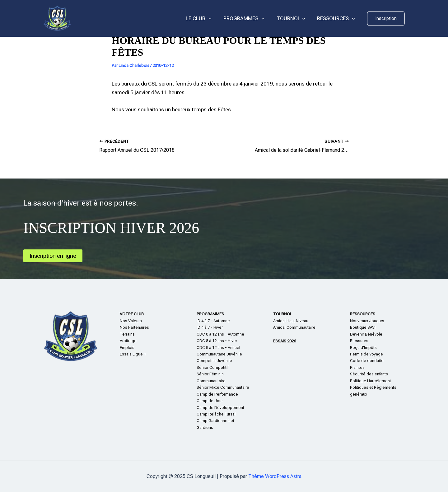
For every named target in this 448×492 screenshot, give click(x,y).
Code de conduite (367, 361)
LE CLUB (203, 19)
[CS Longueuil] (57, 18)
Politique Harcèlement (371, 381)
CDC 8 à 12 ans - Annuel (218, 348)
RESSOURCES (337, 19)
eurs (380, 321)
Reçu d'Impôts (363, 348)
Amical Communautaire (294, 327)
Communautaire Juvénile (219, 354)
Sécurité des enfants (369, 374)
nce (234, 394)
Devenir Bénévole (366, 334)
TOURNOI (293, 19)
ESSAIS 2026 (285, 341)
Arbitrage (128, 341)
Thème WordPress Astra (275, 476)
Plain (354, 367)
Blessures (359, 341)
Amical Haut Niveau (291, 321)
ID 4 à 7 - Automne (213, 321)
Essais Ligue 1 (133, 354)
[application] (213, 19)
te (361, 367)
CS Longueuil (103, 18)
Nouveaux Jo (362, 321)
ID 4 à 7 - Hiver (210, 327)
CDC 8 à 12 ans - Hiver (217, 341)
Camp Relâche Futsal (216, 414)
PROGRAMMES (247, 19)
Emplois (127, 348)
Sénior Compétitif (212, 367)
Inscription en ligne (53, 256)
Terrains (127, 334)
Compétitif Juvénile (214, 361)
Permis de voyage (366, 354)
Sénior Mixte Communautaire (223, 387)
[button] (386, 19)
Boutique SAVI (363, 327)
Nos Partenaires (134, 327)
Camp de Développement (220, 408)
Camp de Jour (210, 401)
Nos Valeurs (131, 321)
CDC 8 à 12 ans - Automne (220, 334)
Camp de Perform (213, 394)
